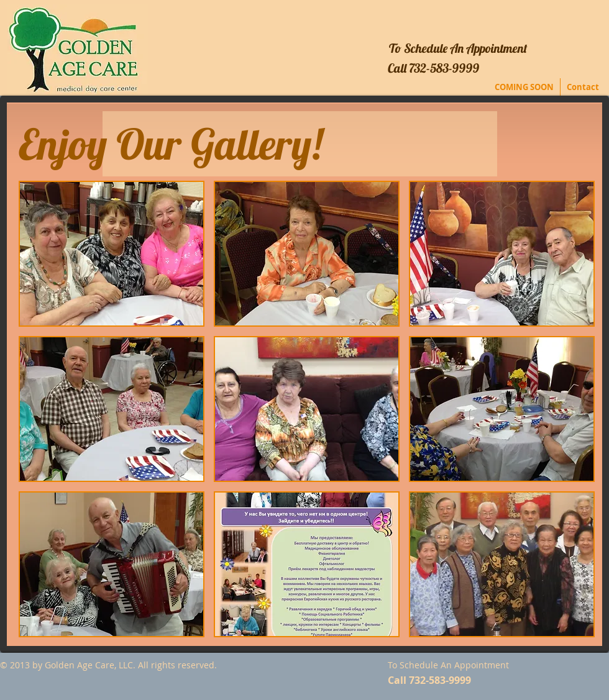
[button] (112, 254)
